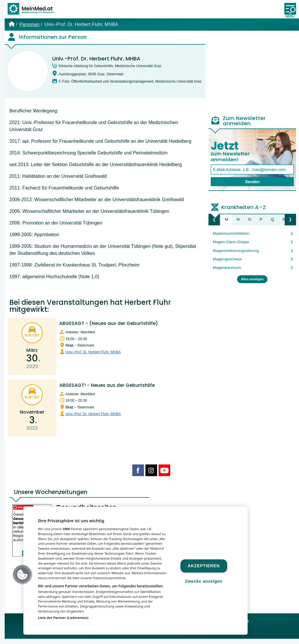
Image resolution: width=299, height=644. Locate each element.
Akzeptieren (204, 566)
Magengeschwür (227, 264)
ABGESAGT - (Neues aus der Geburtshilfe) (109, 329)
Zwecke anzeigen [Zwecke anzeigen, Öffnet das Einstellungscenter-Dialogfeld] (204, 581)
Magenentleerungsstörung (236, 256)
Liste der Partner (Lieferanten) (63, 618)
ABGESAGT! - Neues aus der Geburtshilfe (107, 390)
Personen (30, 30)
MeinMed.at (115, 637)
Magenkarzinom (227, 273)
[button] (22, 575)
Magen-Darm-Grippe (231, 247)
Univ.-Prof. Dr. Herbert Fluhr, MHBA (96, 64)
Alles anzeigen (252, 284)
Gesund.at (202, 637)
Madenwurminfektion (231, 239)
